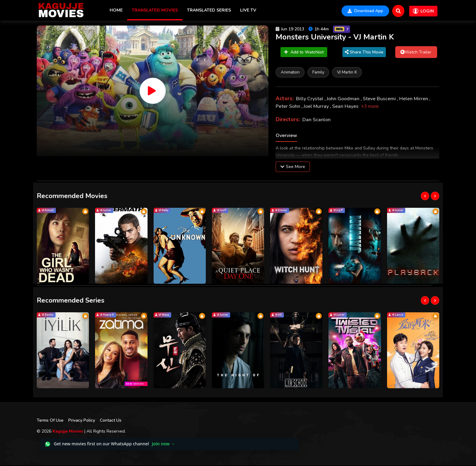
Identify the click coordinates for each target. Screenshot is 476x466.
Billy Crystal (310, 99)
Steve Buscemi (380, 99)
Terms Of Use (50, 421)
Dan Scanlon (316, 120)
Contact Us (111, 421)
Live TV (248, 10)
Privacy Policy (82, 421)
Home (116, 10)
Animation (290, 72)
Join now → (163, 444)
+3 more (370, 107)
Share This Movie (363, 52)
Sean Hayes (346, 107)
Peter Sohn (289, 107)
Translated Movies (155, 10)
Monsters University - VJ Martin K (337, 38)
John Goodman (344, 99)
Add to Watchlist (304, 52)
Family (319, 72)
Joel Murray (317, 107)
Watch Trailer (414, 52)
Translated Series (209, 10)
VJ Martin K (348, 72)
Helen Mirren (414, 99)
